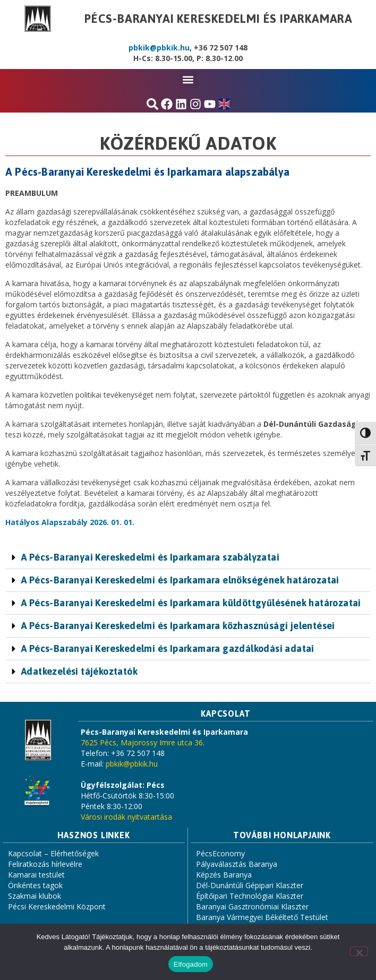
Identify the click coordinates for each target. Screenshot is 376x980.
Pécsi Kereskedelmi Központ (57, 906)
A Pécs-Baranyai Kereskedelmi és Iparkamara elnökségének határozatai (180, 580)
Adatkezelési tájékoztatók (79, 671)
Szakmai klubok (35, 896)
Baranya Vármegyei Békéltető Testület (262, 917)
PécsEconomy (220, 853)
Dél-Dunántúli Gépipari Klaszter (250, 885)
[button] (188, 79)
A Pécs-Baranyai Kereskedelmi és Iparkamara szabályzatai (150, 557)
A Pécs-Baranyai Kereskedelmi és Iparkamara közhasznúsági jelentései (178, 626)
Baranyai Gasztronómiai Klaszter (252, 906)
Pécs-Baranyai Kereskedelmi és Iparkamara (219, 19)
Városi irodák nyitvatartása (126, 817)
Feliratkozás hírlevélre (45, 864)
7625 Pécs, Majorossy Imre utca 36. (143, 742)
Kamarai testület (36, 875)
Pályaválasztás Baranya (237, 864)
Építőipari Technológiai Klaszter (250, 896)
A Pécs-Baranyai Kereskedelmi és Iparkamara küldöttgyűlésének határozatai (191, 603)
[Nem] (359, 951)
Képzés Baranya (224, 875)
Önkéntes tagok (35, 885)
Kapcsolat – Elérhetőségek (53, 853)
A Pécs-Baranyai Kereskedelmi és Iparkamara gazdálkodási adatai (168, 648)
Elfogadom (191, 964)
